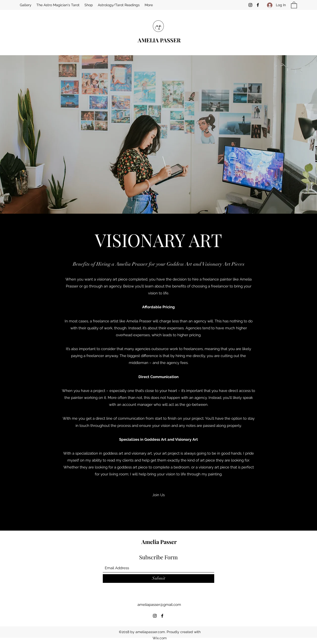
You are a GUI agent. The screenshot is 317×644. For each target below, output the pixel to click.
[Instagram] (250, 5)
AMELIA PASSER (159, 40)
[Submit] (158, 579)
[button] (294, 5)
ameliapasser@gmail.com (159, 605)
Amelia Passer (159, 542)
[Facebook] (258, 5)
